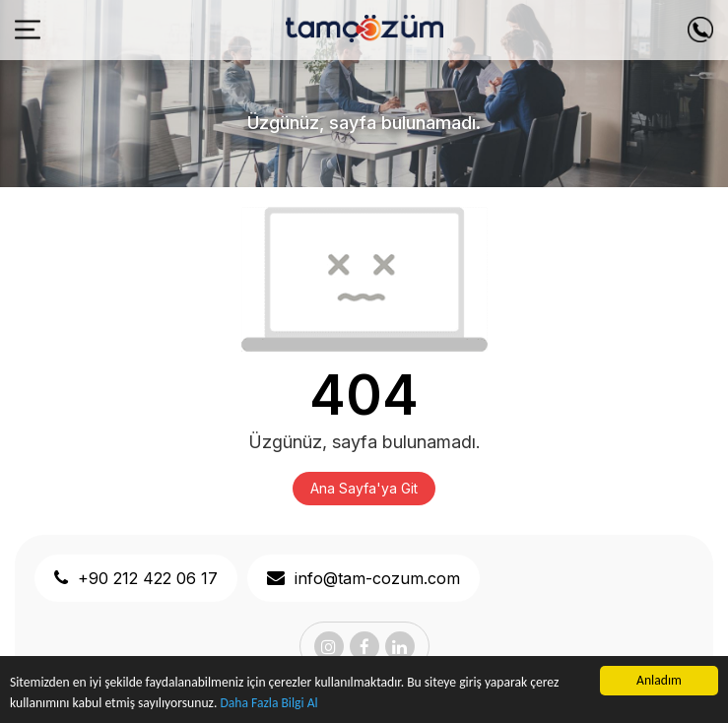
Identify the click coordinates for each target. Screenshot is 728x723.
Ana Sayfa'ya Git (364, 488)
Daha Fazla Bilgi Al (268, 703)
